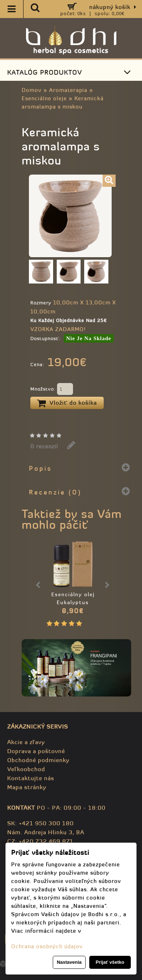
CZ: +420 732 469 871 (40, 841)
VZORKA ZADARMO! (58, 329)
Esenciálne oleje (44, 98)
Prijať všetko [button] (110, 962)
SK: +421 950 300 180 (40, 823)
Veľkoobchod (26, 769)
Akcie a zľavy (26, 742)
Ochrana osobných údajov (47, 946)
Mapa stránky (27, 787)
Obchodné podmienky (38, 760)
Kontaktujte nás (31, 778)
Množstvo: (52, 390)
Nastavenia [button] (69, 962)
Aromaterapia (68, 90)
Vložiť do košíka (67, 403)
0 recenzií (44, 446)
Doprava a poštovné (36, 751)
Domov (32, 90)
